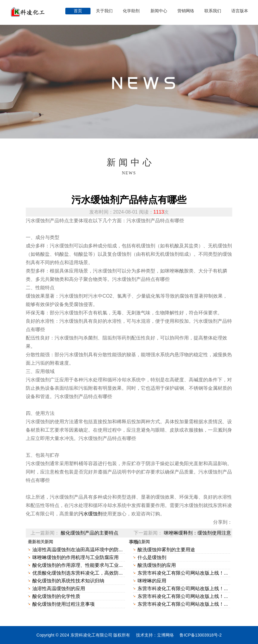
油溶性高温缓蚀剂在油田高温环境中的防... (77, 550)
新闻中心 (159, 11)
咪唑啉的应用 (152, 581)
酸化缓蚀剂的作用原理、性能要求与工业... (77, 565)
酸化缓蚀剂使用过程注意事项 (64, 604)
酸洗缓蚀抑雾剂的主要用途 (166, 550)
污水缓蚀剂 (90, 514)
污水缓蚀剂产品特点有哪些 (129, 200)
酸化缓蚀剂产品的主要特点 (90, 533)
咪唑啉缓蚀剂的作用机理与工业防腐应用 (76, 557)
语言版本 (240, 11)
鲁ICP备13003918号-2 (200, 635)
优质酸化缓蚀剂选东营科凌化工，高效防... (77, 573)
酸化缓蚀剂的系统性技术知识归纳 (68, 581)
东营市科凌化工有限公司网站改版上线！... (183, 573)
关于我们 (105, 11)
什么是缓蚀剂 (152, 557)
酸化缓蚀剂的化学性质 (56, 596)
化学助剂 (132, 11)
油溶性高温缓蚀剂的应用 (59, 589)
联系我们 (213, 11)
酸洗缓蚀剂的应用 (157, 565)
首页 (78, 11)
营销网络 (186, 11)
